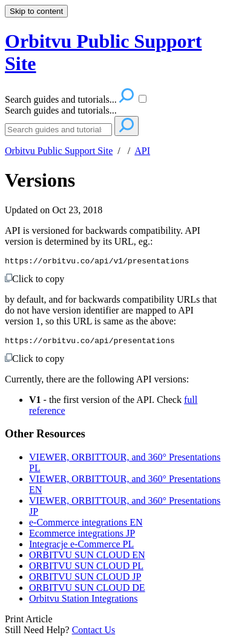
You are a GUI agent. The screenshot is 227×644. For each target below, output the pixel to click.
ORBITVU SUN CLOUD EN (87, 559)
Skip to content (36, 11)
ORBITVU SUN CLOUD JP (85, 580)
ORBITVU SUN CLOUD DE (87, 591)
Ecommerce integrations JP (82, 537)
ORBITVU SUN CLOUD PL (86, 569)
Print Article (29, 623)
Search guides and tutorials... (61, 110)
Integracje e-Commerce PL (81, 548)
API (142, 151)
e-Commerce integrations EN (86, 526)
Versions (40, 180)
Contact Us (94, 633)
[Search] (58, 130)
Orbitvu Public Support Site (59, 151)
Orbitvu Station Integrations (84, 602)
